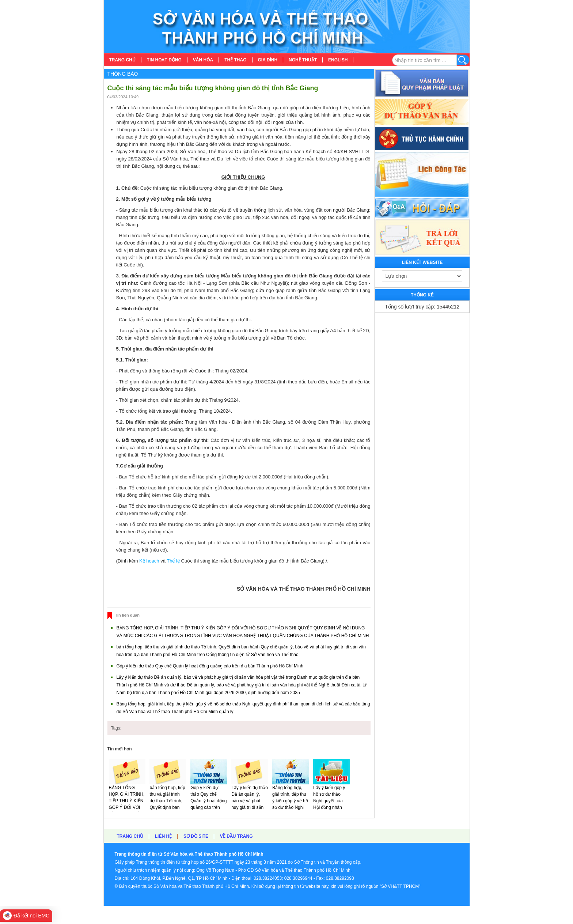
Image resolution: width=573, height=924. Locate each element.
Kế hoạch (149, 561)
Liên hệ (163, 836)
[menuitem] (123, 60)
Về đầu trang (236, 836)
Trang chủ (130, 836)
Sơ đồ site (196, 836)
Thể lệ (174, 561)
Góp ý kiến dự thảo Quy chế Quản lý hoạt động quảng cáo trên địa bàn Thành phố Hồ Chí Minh (210, 666)
